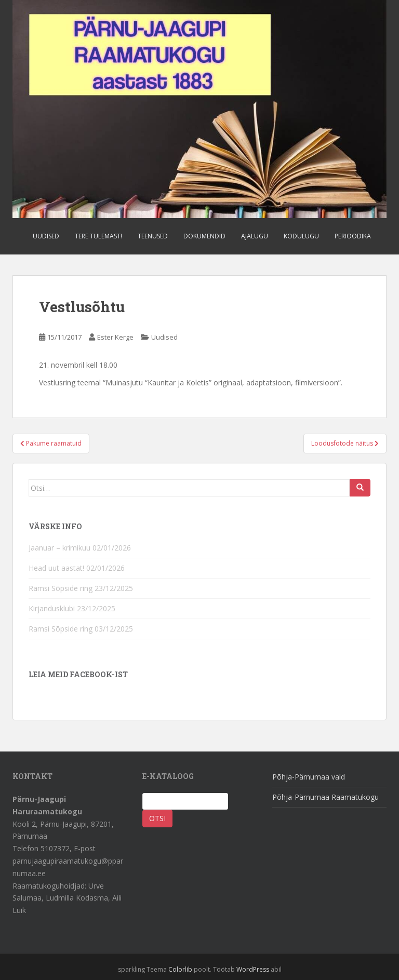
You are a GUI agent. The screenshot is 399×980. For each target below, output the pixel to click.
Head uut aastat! (56, 568)
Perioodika (353, 236)
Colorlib (180, 969)
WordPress (253, 969)
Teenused (153, 236)
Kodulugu (301, 236)
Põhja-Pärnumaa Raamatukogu (325, 797)
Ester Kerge (115, 337)
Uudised (46, 236)
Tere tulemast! (98, 236)
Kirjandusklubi (52, 608)
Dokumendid (204, 236)
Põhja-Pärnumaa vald (309, 777)
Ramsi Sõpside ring (61, 588)
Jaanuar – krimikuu (59, 548)
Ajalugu (255, 236)
